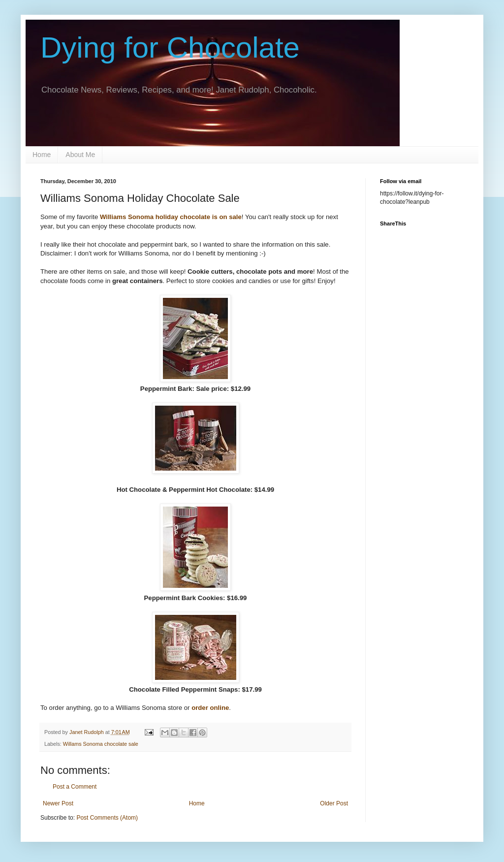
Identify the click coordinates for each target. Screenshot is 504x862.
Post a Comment (75, 787)
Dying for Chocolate (170, 48)
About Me (80, 155)
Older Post (334, 803)
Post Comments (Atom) (107, 818)
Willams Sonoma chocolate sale (101, 744)
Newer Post (58, 803)
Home (42, 155)
